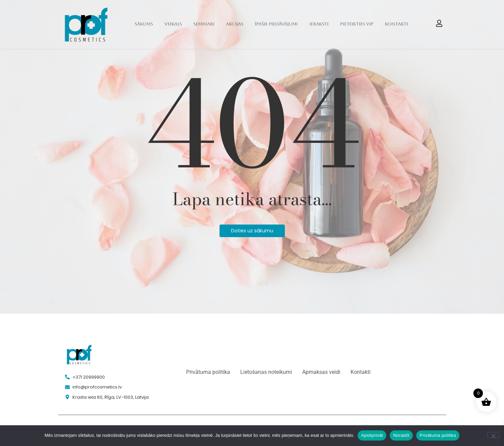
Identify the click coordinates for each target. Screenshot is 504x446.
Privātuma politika (438, 435)
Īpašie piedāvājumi (276, 24)
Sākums (144, 24)
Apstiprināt (372, 435)
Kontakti (396, 24)
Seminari (204, 24)
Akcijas (235, 24)
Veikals (173, 24)
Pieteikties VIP (357, 24)
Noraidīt (401, 435)
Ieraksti (319, 24)
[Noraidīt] (493, 435)
